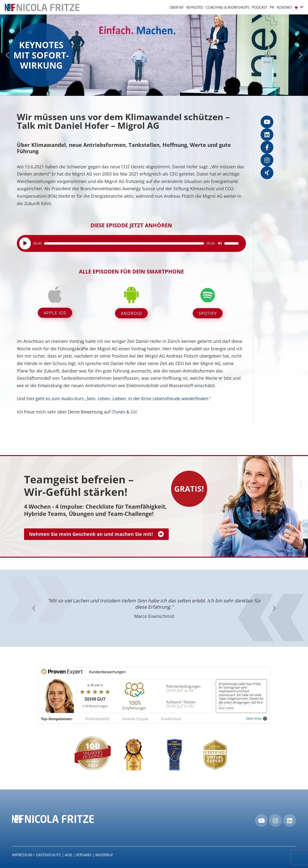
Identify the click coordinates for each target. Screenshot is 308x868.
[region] (154, 55)
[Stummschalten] (220, 243)
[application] (129, 243)
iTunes (118, 412)
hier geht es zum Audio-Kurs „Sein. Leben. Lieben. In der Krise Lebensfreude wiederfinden (117, 398)
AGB (68, 855)
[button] (7, 55)
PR (272, 7)
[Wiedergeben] (25, 243)
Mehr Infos (257, 719)
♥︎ (299, 7)
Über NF (176, 7)
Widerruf (104, 855)
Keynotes (195, 7)
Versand (84, 855)
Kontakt (284, 7)
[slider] (124, 243)
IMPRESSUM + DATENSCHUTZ (36, 855)
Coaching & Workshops (227, 7)
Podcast (259, 7)
